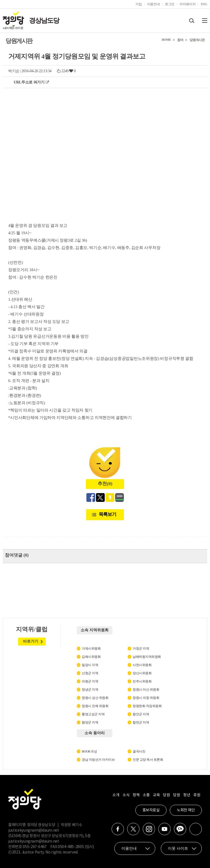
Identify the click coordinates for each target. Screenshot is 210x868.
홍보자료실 (151, 810)
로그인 (170, 4)
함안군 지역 (141, 714)
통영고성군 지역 (93, 714)
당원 (166, 795)
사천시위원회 (142, 665)
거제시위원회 (91, 649)
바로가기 (31, 641)
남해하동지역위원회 (147, 657)
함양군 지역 (90, 722)
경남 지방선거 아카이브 (98, 760)
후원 (197, 795)
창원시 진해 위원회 (95, 706)
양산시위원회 (142, 673)
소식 (126, 795)
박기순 (14, 71)
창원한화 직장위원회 (147, 706)
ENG (204, 4)
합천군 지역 (141, 722)
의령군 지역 (90, 681)
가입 (138, 4)
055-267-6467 (35, 847)
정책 (136, 795)
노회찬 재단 (186, 810)
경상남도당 (44, 21)
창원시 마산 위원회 (146, 690)
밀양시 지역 (90, 665)
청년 (187, 795)
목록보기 (107, 514)
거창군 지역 (141, 649)
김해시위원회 (91, 657)
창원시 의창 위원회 (146, 698)
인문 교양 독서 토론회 (148, 760)
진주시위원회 (142, 681)
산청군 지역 (90, 673)
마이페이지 (188, 4)
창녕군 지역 (90, 690)
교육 (156, 795)
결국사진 (139, 751)
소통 (146, 795)
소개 (116, 795)
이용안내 (154, 4)
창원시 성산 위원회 (95, 698)
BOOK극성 (89, 751)
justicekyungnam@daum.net (34, 831)
